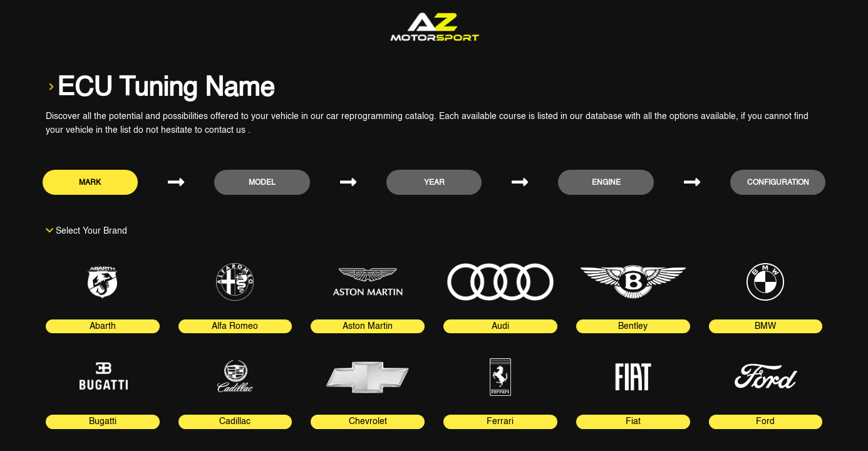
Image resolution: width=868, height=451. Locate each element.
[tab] (103, 289)
